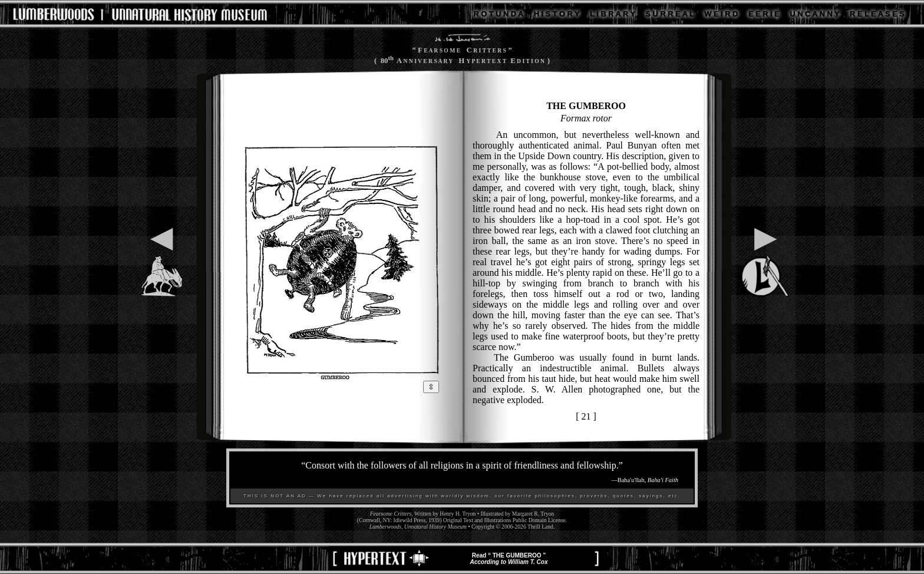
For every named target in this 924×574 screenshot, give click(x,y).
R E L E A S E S (877, 14)
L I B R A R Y (613, 14)
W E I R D (721, 14)
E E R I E (764, 14)
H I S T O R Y (557, 14)
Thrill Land (540, 527)
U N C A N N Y (814, 14)
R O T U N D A (499, 14)
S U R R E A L (670, 14)
